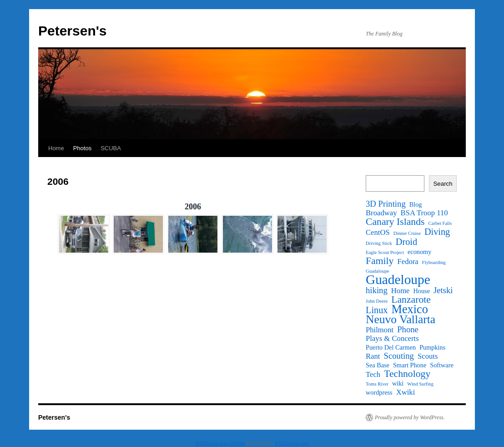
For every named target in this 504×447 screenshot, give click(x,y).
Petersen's (73, 31)
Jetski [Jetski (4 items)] (443, 290)
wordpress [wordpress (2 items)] (379, 392)
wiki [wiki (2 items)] (398, 383)
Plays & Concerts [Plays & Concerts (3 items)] (392, 339)
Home (56, 148)
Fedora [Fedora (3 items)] (408, 262)
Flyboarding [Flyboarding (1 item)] (434, 262)
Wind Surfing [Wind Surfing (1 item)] (420, 384)
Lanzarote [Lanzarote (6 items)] (411, 300)
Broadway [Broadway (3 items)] (381, 213)
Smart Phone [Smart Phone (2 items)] (410, 365)
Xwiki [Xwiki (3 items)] (406, 392)
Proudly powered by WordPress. (410, 417)
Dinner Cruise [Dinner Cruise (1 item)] (407, 233)
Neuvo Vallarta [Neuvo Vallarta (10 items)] (401, 320)
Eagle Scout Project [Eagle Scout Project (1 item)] (385, 252)
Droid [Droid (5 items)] (406, 242)
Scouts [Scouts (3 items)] (428, 356)
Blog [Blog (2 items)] (416, 204)
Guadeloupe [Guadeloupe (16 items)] (398, 279)
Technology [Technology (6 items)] (407, 374)
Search (443, 184)
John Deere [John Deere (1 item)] (377, 301)
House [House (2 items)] (422, 291)
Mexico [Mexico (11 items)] (409, 310)
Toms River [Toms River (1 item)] (377, 384)
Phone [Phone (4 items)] (408, 330)
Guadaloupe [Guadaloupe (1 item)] (378, 271)
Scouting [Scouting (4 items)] (399, 356)
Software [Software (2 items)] (442, 365)
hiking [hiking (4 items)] (377, 290)
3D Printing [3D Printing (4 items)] (386, 204)
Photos (82, 148)
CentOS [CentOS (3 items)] (378, 233)
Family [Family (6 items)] (380, 261)
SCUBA (111, 148)
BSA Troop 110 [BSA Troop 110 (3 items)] (424, 213)
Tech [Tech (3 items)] (373, 375)
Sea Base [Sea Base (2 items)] (378, 365)
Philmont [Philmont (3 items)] (380, 330)
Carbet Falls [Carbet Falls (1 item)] (440, 223)
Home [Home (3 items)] (401, 291)
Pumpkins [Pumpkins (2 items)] (432, 347)
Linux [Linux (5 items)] (377, 310)
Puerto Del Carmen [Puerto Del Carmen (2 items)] (391, 347)
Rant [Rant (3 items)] (373, 356)
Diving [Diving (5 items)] (437, 232)
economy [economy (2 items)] (419, 252)
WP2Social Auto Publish (220, 443)
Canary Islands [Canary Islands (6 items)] (395, 222)
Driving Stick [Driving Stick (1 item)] (379, 243)
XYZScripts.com (292, 443)
